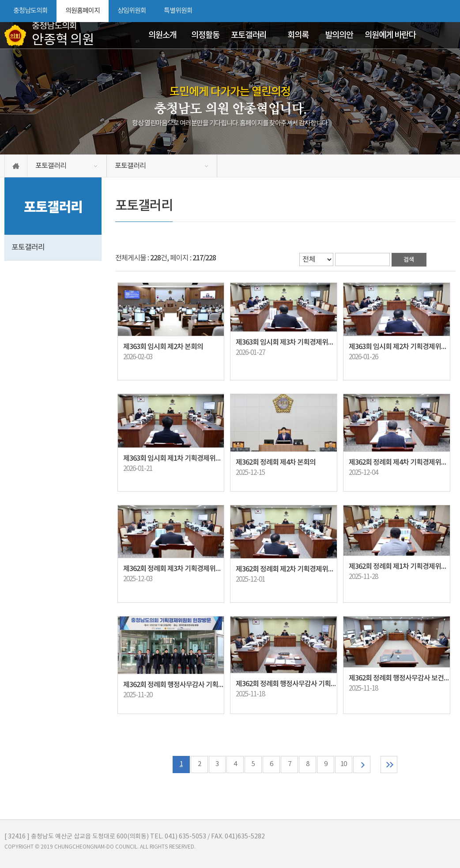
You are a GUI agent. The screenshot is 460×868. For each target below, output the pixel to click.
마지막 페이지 (389, 765)
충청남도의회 (30, 11)
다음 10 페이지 (362, 765)
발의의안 (339, 35)
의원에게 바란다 (390, 35)
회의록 (298, 35)
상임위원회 (132, 11)
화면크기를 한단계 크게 (419, 11)
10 (344, 765)
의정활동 (205, 35)
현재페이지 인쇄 (451, 11)
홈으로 (16, 166)
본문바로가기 (0, 0)
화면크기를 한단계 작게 (434, 11)
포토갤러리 (249, 35)
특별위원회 (178, 11)
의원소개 (162, 35)
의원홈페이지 (83, 11)
